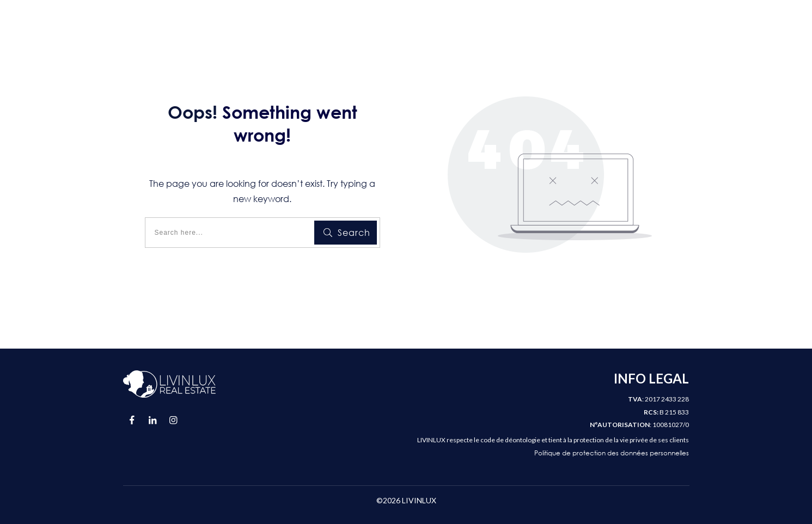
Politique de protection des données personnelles (612, 453)
